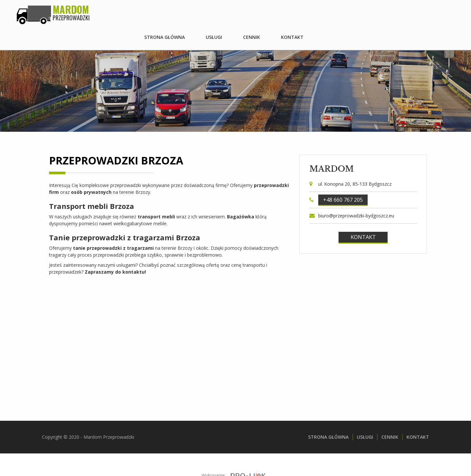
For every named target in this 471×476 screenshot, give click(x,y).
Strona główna (310, 13)
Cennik (397, 13)
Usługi (359, 13)
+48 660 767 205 (343, 200)
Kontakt (437, 13)
